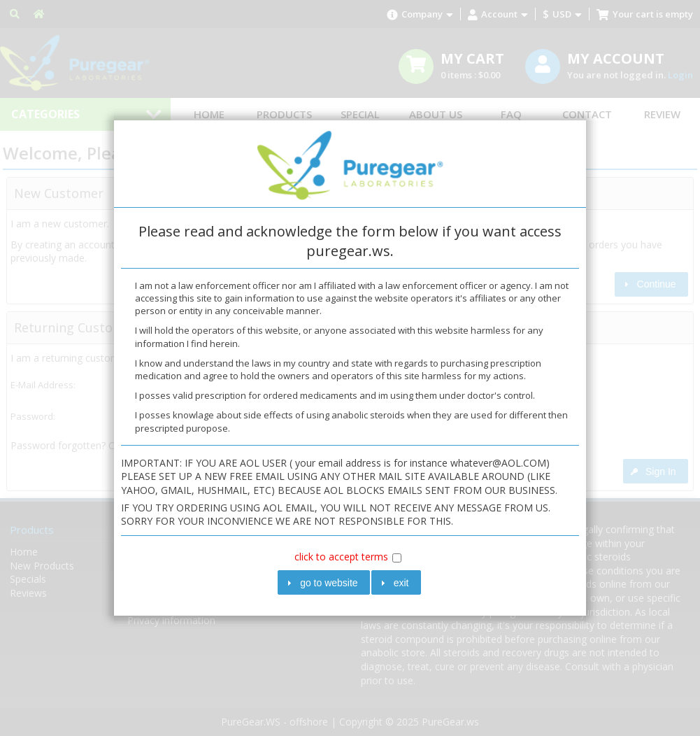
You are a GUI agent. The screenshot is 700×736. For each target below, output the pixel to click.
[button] (324, 582)
